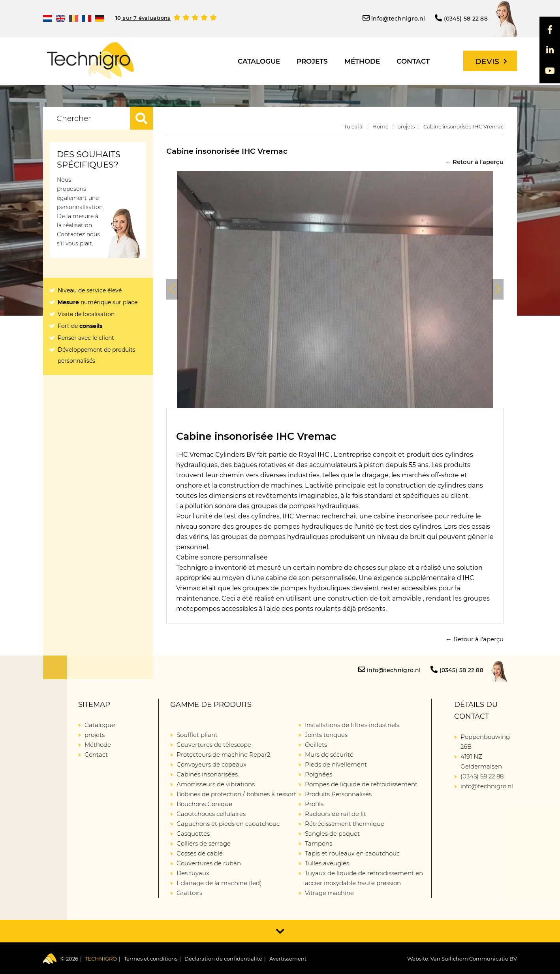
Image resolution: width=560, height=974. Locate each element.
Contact (413, 61)
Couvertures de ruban (209, 863)
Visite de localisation (86, 314)
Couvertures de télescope (214, 745)
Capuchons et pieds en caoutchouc (228, 824)
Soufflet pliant (197, 735)
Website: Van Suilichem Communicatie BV (462, 959)
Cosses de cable (200, 853)
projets (312, 61)
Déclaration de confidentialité (223, 959)
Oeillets (316, 745)
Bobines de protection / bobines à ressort (236, 794)
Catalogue (259, 61)
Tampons (319, 843)
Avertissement (288, 959)
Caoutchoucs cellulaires (211, 814)
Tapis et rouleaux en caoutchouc (352, 853)
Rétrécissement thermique (345, 824)
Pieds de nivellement (336, 764)
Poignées (319, 774)
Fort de (80, 326)
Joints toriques (326, 735)
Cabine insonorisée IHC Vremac (463, 126)
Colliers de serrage (204, 843)
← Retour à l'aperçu (474, 162)
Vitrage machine (329, 893)
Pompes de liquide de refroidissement (361, 784)
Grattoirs (189, 893)
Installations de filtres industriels (352, 725)
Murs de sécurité (329, 755)
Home (381, 126)
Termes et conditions (151, 959)
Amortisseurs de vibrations (216, 784)
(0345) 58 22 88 (461, 18)
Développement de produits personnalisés (97, 355)
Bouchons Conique (204, 804)
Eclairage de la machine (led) (219, 883)
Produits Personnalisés (338, 794)
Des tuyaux (193, 873)
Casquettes (193, 834)
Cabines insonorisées (207, 774)
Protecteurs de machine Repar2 (223, 755)
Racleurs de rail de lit (335, 814)
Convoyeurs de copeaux (211, 764)
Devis (491, 61)
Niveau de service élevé (90, 290)
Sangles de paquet (332, 834)
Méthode (362, 61)
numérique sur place (98, 302)
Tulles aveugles (327, 863)
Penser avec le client (86, 338)
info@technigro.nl (394, 18)
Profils (314, 804)
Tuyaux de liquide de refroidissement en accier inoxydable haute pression (364, 878)
